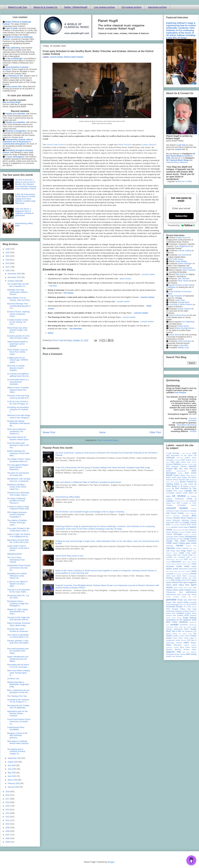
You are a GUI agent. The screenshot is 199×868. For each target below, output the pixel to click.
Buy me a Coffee (185, 181)
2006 (8, 838)
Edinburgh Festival (189, 520)
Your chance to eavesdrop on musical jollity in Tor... (18, 636)
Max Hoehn (181, 274)
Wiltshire (194, 652)
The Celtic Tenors (176, 259)
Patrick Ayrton (183, 326)
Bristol (183, 475)
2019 (8, 792)
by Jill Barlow (183, 486)
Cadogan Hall (190, 491)
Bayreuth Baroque (179, 466)
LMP (188, 557)
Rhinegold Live (177, 604)
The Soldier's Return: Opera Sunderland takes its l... (19, 460)
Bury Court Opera (173, 482)
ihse (195, 546)
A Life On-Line (173, 453)
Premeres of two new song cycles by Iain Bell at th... (19, 397)
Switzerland (178, 629)
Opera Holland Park (174, 582)
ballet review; (192, 462)
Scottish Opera (191, 613)
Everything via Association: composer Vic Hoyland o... (18, 410)
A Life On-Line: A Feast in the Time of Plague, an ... (19, 403)
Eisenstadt (170, 522)
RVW (168, 609)
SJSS (187, 615)
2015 (8, 806)
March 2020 (13, 780)
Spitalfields (183, 622)
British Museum (191, 475)
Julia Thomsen (184, 279)
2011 (8, 820)
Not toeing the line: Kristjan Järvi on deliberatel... (18, 707)
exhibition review (177, 527)
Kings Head (175, 551)
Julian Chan (180, 300)
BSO (188, 480)
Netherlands (183, 569)
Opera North (172, 585)
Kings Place (187, 551)
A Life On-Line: (186, 453)
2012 (8, 817)
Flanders (175, 532)
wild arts (186, 652)
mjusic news (186, 562)
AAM (194, 453)
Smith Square (177, 618)
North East (171, 576)
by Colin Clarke (187, 484)
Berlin (194, 471)
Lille (175, 557)
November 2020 (15, 277)
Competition (182, 505)
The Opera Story (185, 634)
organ (190, 588)
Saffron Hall (185, 609)
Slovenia (193, 615)
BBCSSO (193, 469)
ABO (168, 455)
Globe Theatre (179, 537)
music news (183, 566)
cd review (179, 496)
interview (53, 286)
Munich (194, 562)
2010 (8, 824)
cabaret (181, 491)
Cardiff (185, 493)
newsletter (170, 574)
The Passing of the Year (17, 696)
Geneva (187, 534)
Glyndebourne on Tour (174, 539)
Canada (178, 493)
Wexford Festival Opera (186, 649)
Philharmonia (171, 594)
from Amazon (180, 393)
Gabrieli (169, 534)
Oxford (169, 590)
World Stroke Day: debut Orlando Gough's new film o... (17, 330)
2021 (8, 267)
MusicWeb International (187, 425)
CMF (178, 503)
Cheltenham (179, 499)
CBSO (191, 493)
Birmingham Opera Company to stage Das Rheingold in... (18, 603)
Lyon (195, 559)
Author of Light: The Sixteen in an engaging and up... (19, 535)
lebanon (169, 553)
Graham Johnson (148, 145)
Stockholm (184, 625)
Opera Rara (184, 585)
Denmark (186, 516)
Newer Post (49, 432)
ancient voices (191, 458)
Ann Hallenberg (188, 322)
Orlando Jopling (184, 251)
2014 (8, 810)
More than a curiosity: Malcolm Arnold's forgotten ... (16, 368)
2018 (8, 795)
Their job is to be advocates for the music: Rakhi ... (19, 591)
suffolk (194, 627)
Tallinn (186, 629)
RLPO (189, 604)
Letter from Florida (180, 555)
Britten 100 (186, 477)
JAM (168, 551)
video (186, 643)
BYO (175, 491)
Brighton (176, 475)
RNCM (194, 604)
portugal (176, 597)
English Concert (190, 522)
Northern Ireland (173, 578)
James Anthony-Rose (178, 315)
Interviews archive (157, 7)
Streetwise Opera (172, 627)
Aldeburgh (170, 458)
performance (191, 592)
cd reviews (192, 496)
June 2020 (12, 769)
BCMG (169, 471)
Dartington (176, 516)
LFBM (190, 555)
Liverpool (181, 557)
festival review (177, 530)
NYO (195, 578)
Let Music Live (13, 679)
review (169, 604)
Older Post (155, 432)
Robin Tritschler (125, 145)
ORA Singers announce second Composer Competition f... (17, 515)
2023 (8, 260)
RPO (185, 607)
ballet (172, 462)
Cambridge (170, 493)
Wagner (194, 643)
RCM (194, 600)
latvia (195, 551)
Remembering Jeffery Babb (68, 497)
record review (183, 602)
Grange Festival (190, 539)
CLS (174, 503)
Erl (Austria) (175, 525)
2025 (8, 253)
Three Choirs (178, 638)
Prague (184, 597)
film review (189, 530)
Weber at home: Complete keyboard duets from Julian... (18, 390)
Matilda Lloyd (183, 348)
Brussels (182, 480)
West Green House (188, 647)
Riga (184, 605)
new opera (170, 571)
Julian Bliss (184, 345)
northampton (192, 576)
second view (171, 615)
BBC (176, 469)
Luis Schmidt (183, 255)
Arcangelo (170, 460)
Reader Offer (171, 602)
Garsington (178, 534)
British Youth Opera (174, 477)
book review (191, 473)
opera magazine (190, 582)
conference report (173, 511)
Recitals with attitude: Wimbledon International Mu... (18, 423)
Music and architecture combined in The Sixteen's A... (17, 431)
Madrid (168, 562)
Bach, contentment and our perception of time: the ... (19, 691)
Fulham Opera (191, 532)
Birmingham (171, 473)
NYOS (168, 580)
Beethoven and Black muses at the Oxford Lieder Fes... (17, 487)
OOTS (189, 580)
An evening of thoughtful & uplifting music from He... (19, 375)
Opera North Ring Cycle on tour (69, 556)
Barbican (177, 464)
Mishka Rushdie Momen (184, 328)
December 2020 (15, 274)
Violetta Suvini (182, 238)
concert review (56, 57)
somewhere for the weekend (178, 620)
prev (195, 597)
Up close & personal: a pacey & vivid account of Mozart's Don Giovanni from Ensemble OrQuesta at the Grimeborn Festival (26, 184)
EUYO (168, 527)
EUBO (194, 525)
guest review (191, 543)
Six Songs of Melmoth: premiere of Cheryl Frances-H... (17, 501)
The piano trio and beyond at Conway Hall (18, 474)
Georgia (194, 534)
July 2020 (12, 765)
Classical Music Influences (177, 162)
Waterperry (178, 645)
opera (194, 580)
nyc (190, 578)
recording (193, 602)
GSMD (169, 543)
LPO (186, 559)
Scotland (180, 613)
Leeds (181, 553)
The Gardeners (187, 631)
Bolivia (180, 473)
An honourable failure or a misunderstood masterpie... (18, 382)
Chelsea (169, 499)
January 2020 (14, 787)
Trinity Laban (189, 638)
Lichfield (169, 557)
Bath (168, 466)
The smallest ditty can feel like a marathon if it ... (18, 285)
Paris (181, 592)
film (184, 530)
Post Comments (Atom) (108, 440)
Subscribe (181, 216)
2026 (8, 249)
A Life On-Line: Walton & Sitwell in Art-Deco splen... (17, 584)
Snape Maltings (190, 618)
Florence (182, 532)
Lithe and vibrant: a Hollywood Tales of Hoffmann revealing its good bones (88, 482)
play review (192, 594)
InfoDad (193, 431)
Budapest (193, 480)
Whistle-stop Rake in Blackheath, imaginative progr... (18, 684)
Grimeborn (192, 541)
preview (171, 599)
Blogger (111, 862)
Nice (176, 574)
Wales (169, 645)
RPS (189, 607)
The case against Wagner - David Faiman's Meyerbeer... (18, 467)
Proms (180, 600)
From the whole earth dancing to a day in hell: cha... (18, 445)
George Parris (184, 302)
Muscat (184, 564)
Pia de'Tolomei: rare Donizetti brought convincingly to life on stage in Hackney (90, 512)
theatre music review (182, 636)
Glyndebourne (191, 537)
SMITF (168, 618)
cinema (177, 501)
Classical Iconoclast (192, 420)
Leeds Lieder (191, 553)
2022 (8, 263)
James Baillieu (181, 261)
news (194, 571)
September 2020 (15, 758)
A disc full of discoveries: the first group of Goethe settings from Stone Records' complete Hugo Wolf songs (103, 467)
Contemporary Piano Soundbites (16, 728)
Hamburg (170, 546)
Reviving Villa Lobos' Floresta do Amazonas (18, 630)
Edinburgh (176, 520)
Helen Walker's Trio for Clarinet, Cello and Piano (19, 299)
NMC (180, 574)
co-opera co (186, 503)
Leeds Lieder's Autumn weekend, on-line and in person (18, 548)
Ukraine (183, 640)
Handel (179, 546)
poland (168, 597)
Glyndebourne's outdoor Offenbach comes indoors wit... (17, 576)
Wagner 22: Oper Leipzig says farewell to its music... (18, 612)
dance (168, 516)
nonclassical (186, 574)
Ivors (195, 548)
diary (194, 515)
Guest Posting (179, 543)
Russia (194, 607)
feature (186, 527)
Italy (191, 548)
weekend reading (172, 647)
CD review (69, 293)
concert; (194, 508)
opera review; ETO (180, 588)
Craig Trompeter (176, 296)
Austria (188, 460)
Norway (185, 578)
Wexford (169, 649)
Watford (187, 645)
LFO (195, 555)
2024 (8, 256)
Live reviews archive (104, 7)
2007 (8, 835)
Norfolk (193, 574)
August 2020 (13, 762)
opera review (125, 279)
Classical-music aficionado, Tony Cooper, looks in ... (18, 494)
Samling (186, 611)
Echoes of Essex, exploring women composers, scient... (18, 314)
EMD (177, 522)
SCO (174, 613)
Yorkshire (179, 656)
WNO (188, 654)
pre (190, 597)
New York (177, 571)
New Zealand (186, 571)
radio (185, 600)
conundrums (184, 511)
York (173, 656)
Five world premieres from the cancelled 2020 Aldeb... (18, 651)
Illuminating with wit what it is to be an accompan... (18, 666)
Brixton (176, 480)
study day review (185, 627)
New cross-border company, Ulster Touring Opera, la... (19, 673)
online (184, 580)
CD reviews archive (131, 7)
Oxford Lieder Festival (74, 57)
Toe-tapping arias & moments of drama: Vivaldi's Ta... (16, 751)
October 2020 (14, 281)
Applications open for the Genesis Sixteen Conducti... (17, 714)
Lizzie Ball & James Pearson (181, 304)
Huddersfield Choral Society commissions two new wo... (19, 568)
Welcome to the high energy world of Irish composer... (19, 416)
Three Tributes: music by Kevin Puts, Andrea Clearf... (17, 352)
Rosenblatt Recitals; (175, 607)
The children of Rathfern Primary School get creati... (17, 523)
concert (194, 505)
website (194, 645)
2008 (8, 831)
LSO (190, 559)
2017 (8, 799)
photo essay (182, 594)
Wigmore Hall (173, 652)
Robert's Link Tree (18, 7)
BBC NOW (184, 469)
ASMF (183, 460)
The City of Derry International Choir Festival (16, 560)
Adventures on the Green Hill (184, 455)
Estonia (183, 525)
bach (168, 462)
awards (194, 460)
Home (51, 333)
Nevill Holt (193, 569)
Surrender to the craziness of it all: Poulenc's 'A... (18, 701)
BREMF (169, 475)
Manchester (176, 562)
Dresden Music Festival (183, 518)
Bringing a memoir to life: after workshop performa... (18, 735)
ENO (168, 525)
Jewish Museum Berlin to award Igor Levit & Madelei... (18, 344)
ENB (181, 522)
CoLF (194, 503)
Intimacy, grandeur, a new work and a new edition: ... (18, 643)
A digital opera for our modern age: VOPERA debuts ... (18, 360)
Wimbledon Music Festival (176, 654)
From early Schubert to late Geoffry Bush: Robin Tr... (19, 529)
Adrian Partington (185, 264)
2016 (8, 802)
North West (182, 576)
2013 (8, 813)
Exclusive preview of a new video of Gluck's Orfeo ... (19, 337)
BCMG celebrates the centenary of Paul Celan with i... (18, 453)
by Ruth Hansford (180, 488)
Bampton (169, 464)
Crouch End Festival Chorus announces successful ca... (19, 722)
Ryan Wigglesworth (182, 246)
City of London (184, 501)
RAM (190, 600)
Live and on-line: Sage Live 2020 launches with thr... (18, 619)
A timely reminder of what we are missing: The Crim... (18, 322)
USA (189, 640)
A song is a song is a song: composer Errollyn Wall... (19, 508)
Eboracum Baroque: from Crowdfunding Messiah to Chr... (19, 306)
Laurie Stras (174, 335)
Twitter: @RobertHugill (76, 7)
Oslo (195, 588)
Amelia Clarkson (184, 309)
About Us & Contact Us (46, 7)
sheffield (180, 615)
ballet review (181, 462)
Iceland (188, 546)
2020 (8, 271)
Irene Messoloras (185, 268)
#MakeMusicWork (15, 554)
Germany (170, 537)
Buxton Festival (187, 482)
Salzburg (178, 611)
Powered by (181, 225)
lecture (175, 553)
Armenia (177, 460)
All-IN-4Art (180, 458)
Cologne (169, 505)
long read (179, 559)
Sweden (169, 629)
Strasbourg (193, 625)
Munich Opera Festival (174, 564)
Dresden (169, 518)
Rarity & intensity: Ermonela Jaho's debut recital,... (19, 624)
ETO (189, 525)
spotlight (174, 625)
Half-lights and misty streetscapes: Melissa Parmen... (17, 292)
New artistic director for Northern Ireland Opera (18, 438)
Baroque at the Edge (189, 464)
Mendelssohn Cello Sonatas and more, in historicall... (19, 480)
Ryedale (175, 609)
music (189, 564)
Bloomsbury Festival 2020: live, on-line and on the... (19, 541)
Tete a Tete (176, 631)
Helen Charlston (189, 270)
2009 (8, 828)
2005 (8, 842)
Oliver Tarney (183, 281)
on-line (178, 580)
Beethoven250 (181, 471)
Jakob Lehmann (185, 341)
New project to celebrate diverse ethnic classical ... (18, 743)
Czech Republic (191, 513)
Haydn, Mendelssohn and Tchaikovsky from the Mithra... (18, 659)
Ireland (179, 548)
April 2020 (12, 776)
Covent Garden (177, 513)
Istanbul (185, 548)
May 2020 (12, 773)
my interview (76, 329)
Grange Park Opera (176, 541)
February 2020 (14, 783)
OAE (173, 580)
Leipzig (169, 555)
